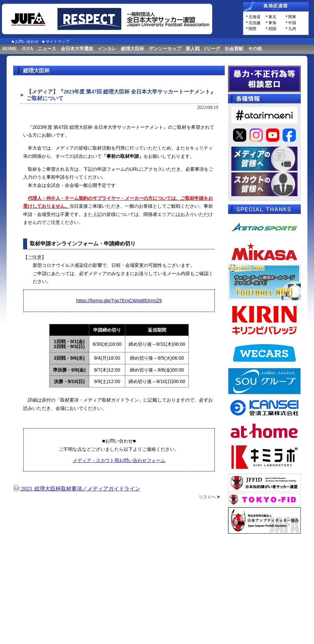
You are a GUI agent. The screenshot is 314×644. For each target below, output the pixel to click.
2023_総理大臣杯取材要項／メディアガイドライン (77, 489)
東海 (272, 23)
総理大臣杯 (133, 49)
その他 (255, 49)
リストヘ (207, 497)
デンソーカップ (165, 49)
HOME (10, 49)
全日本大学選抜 (77, 49)
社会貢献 (234, 49)
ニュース (47, 49)
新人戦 (193, 49)
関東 (292, 17)
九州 (292, 29)
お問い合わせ (27, 42)
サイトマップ (58, 42)
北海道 (255, 17)
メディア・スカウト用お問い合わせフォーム (119, 460)
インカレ (107, 49)
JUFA (27, 49)
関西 (253, 29)
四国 (272, 29)
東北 (272, 17)
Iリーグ (212, 49)
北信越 (255, 23)
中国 (292, 23)
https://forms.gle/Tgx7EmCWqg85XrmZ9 (119, 301)
